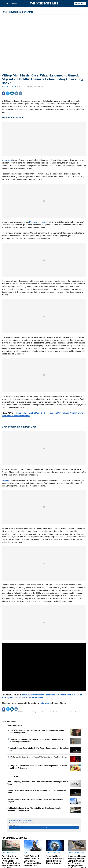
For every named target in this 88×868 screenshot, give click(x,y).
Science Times (74, 712)
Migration (45, 703)
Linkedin (12, 93)
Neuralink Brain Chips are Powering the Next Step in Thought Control (55, 860)
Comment (16, 93)
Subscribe (80, 3)
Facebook (4, 93)
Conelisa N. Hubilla (10, 87)
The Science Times (44, 3)
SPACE (26, 853)
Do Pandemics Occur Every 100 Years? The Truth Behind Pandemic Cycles (39, 757)
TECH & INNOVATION (9, 853)
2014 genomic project (39, 222)
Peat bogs (6, 480)
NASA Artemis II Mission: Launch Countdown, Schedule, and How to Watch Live (33, 861)
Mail (21, 93)
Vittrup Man (7, 160)
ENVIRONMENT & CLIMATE (21, 12)
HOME (5, 12)
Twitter (8, 93)
